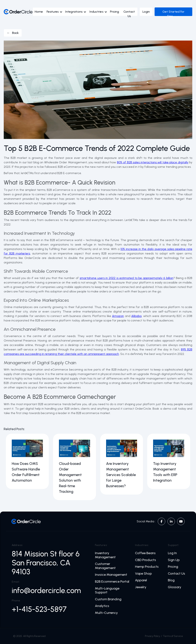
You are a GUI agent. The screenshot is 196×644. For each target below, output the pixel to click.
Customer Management (105, 566)
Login (146, 12)
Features (53, 12)
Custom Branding (108, 599)
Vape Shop (143, 574)
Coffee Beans (145, 553)
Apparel (141, 580)
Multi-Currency (106, 613)
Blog (171, 580)
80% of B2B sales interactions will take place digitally (153, 162)
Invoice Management (111, 575)
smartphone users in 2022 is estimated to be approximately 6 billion (127, 278)
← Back (13, 33)
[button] (55, 13)
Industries (97, 12)
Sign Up (174, 560)
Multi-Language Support (107, 591)
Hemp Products (147, 567)
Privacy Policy (153, 636)
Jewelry (141, 587)
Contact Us (129, 14)
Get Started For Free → (173, 14)
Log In (172, 553)
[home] (18, 12)
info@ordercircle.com (46, 590)
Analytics (102, 606)
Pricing (115, 12)
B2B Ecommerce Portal (112, 582)
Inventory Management (105, 555)
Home (39, 12)
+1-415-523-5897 (39, 609)
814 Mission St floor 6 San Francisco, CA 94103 (47, 563)
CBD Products (145, 560)
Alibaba (136, 316)
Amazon (118, 316)
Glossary (175, 587)
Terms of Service (173, 636)
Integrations (74, 12)
